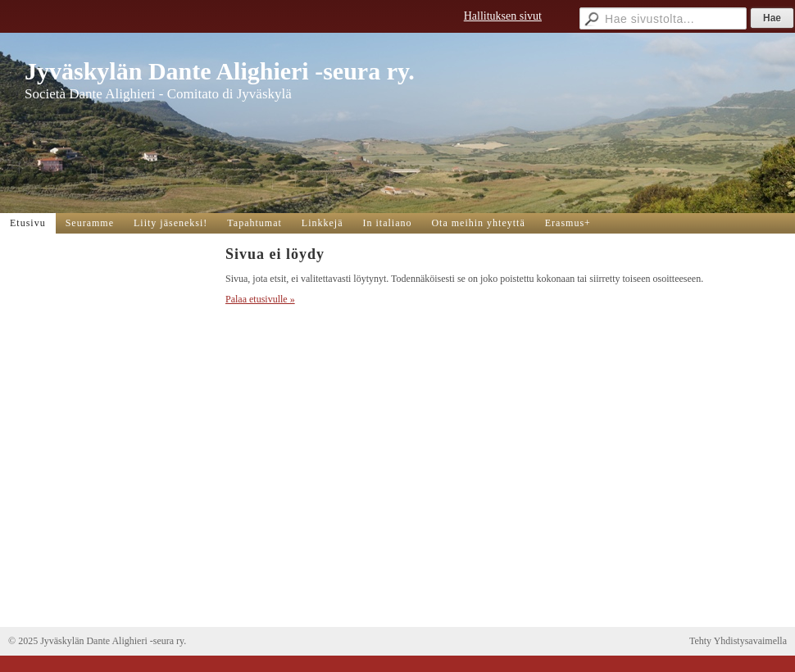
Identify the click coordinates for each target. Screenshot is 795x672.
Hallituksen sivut (503, 16)
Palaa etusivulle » (260, 299)
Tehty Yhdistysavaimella (738, 641)
